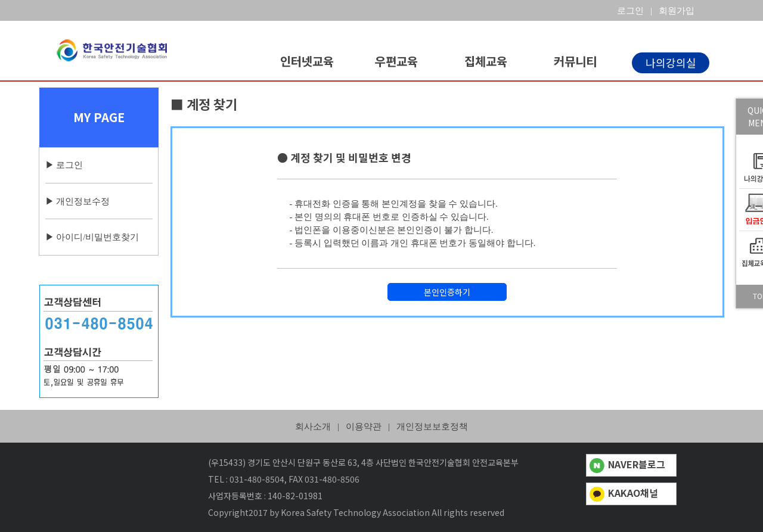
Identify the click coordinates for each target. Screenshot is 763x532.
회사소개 (313, 427)
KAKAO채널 (624, 493)
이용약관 (364, 427)
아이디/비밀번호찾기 (97, 237)
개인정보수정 (83, 201)
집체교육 (486, 61)
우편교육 (396, 61)
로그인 (69, 165)
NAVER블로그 (627, 464)
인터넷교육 (307, 61)
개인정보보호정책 (432, 427)
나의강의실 (671, 63)
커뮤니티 (575, 61)
